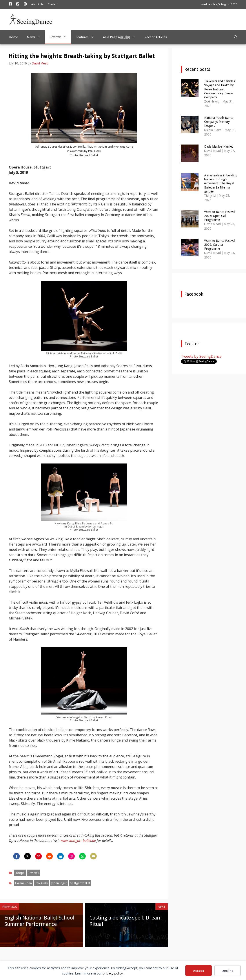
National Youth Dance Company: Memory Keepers (219, 122)
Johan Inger (59, 883)
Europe (20, 873)
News (36, 37)
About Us (37, 4)
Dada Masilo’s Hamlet (219, 147)
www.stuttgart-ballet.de (78, 841)
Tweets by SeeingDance (201, 356)
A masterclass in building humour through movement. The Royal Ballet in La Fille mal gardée (221, 183)
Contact (53, 4)
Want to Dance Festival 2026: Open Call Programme (220, 216)
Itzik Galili (41, 883)
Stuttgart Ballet (80, 883)
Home (13, 37)
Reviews (60, 37)
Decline (228, 971)
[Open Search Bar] (236, 37)
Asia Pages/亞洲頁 (121, 37)
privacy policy (113, 973)
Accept (199, 971)
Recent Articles (156, 37)
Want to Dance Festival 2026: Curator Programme (220, 245)
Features (87, 37)
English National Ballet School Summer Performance (39, 921)
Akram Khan (23, 883)
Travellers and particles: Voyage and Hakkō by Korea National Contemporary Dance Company (220, 89)
